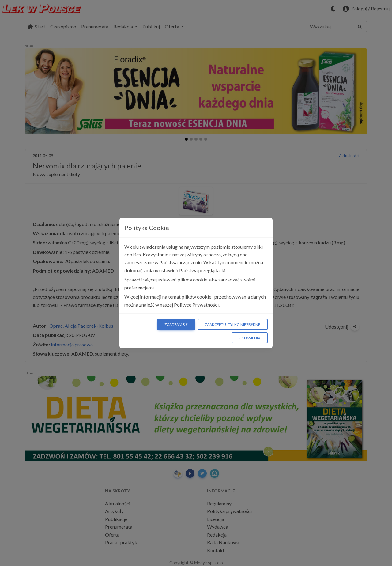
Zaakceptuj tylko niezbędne (233, 325)
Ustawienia (250, 338)
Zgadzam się (176, 325)
